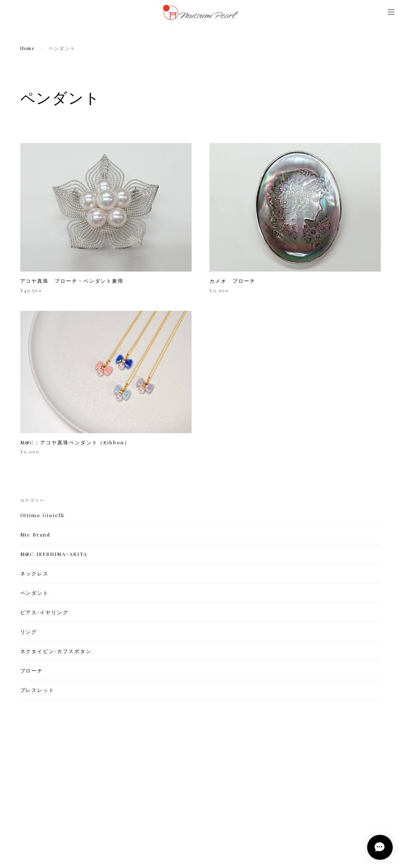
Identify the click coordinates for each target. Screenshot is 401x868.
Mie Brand (35, 535)
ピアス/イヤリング (44, 613)
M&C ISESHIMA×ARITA (54, 555)
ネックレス (35, 574)
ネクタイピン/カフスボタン (56, 652)
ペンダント (35, 594)
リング (29, 632)
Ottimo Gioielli (43, 516)
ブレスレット (38, 691)
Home (28, 48)
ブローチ (32, 671)
